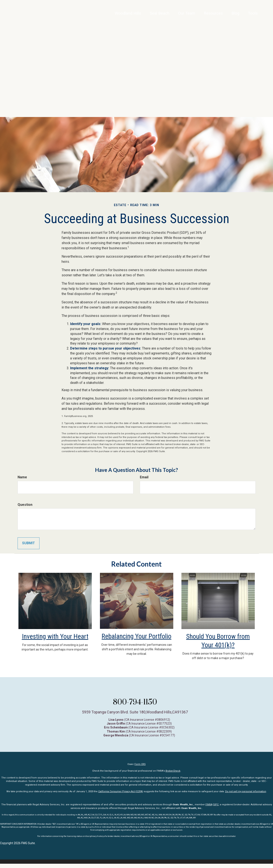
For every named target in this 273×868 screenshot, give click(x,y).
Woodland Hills (110, 16)
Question (25, 505)
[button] (147, 16)
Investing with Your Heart (55, 640)
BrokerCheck (173, 775)
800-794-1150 (135, 706)
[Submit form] (29, 543)
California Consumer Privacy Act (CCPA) (121, 796)
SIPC (216, 809)
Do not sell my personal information (246, 796)
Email (144, 477)
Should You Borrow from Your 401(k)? (218, 640)
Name (22, 477)
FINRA (209, 809)
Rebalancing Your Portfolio (137, 640)
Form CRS (140, 768)
